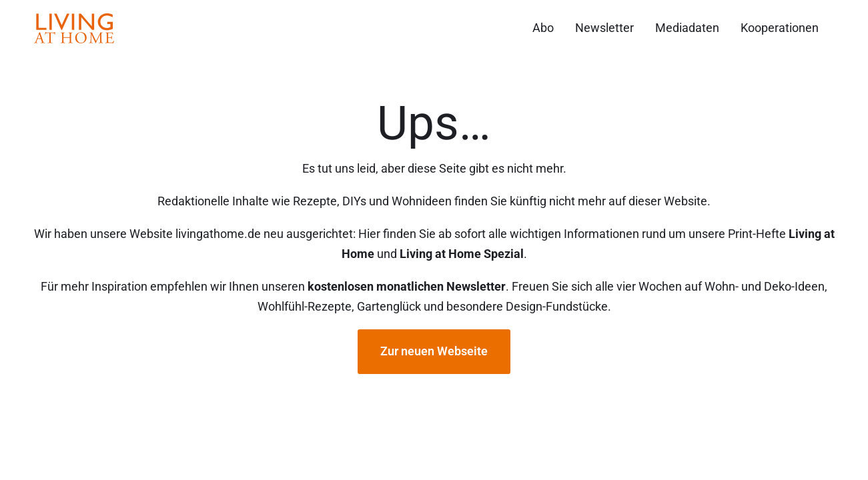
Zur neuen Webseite (434, 351)
